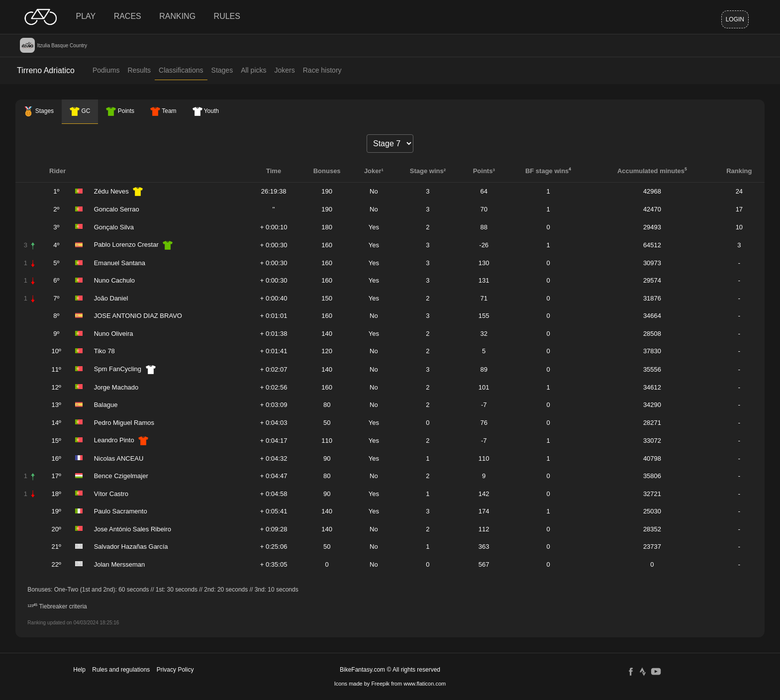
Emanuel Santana (120, 263)
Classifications (181, 70)
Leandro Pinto (114, 440)
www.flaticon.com (425, 684)
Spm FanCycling (118, 369)
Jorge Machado (116, 387)
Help (79, 670)
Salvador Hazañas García (131, 547)
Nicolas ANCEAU (119, 458)
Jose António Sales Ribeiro (133, 529)
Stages (222, 70)
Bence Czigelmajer (121, 476)
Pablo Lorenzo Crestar (126, 245)
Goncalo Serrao (117, 209)
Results (139, 70)
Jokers (285, 70)
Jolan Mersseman (120, 564)
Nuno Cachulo (114, 280)
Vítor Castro (111, 494)
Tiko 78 (104, 351)
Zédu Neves (111, 191)
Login (735, 19)
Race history (322, 70)
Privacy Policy (175, 670)
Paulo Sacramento (121, 511)
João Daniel (111, 298)
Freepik (380, 684)
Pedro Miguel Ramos (124, 423)
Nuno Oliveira (114, 334)
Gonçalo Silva (114, 227)
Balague (106, 405)
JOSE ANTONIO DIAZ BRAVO (138, 316)
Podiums (106, 70)
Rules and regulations (121, 670)
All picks (253, 70)
